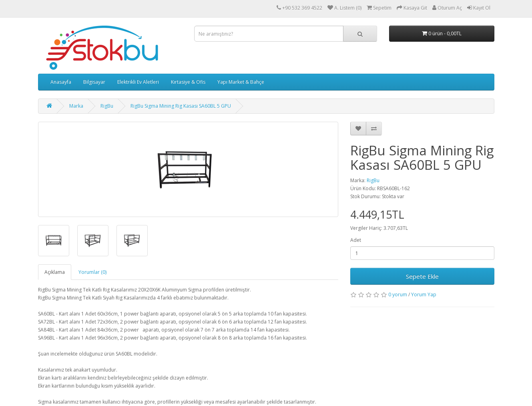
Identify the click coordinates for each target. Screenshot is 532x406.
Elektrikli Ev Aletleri (138, 82)
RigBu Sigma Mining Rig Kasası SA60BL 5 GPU (181, 106)
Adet (356, 240)
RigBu (107, 106)
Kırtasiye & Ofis (188, 82)
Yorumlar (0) (92, 272)
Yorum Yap (424, 294)
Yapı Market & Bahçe (241, 82)
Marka (76, 106)
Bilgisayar (94, 82)
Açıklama (55, 272)
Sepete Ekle (422, 276)
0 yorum (398, 294)
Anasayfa (61, 82)
